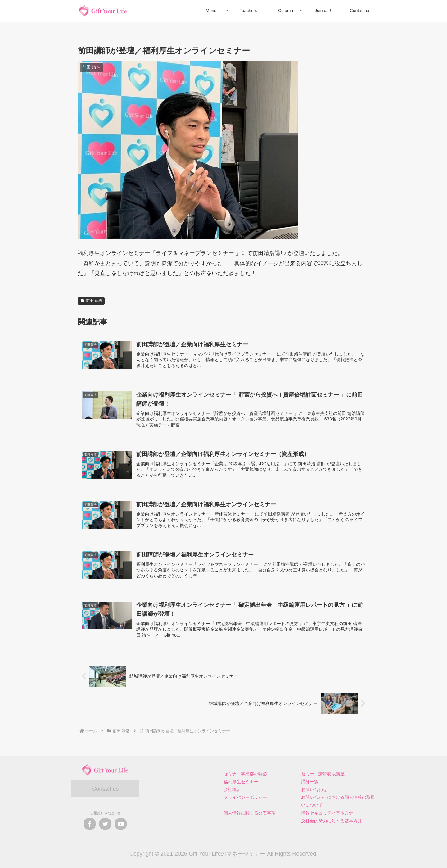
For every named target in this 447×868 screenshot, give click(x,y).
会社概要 (232, 789)
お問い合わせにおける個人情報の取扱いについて (338, 801)
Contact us (105, 789)
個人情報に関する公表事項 (250, 813)
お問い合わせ (314, 789)
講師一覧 (310, 782)
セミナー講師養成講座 (323, 774)
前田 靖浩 (91, 301)
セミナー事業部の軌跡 (245, 774)
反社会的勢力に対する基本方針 (332, 821)
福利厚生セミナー (241, 782)
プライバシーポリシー (245, 797)
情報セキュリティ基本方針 (327, 813)
